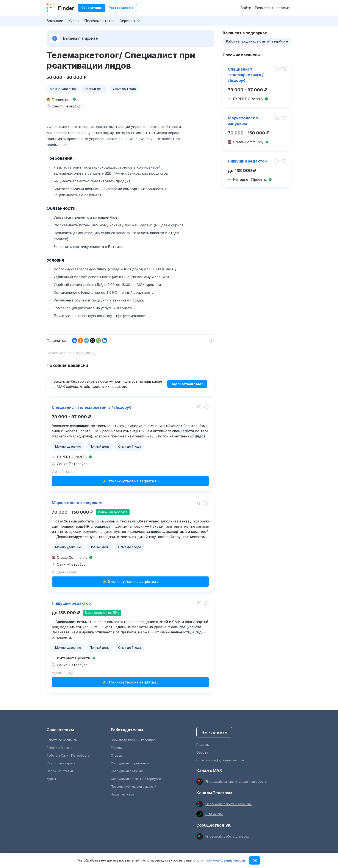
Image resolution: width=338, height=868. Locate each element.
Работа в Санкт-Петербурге (68, 755)
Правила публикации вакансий (134, 787)
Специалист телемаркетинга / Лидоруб (92, 407)
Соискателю (92, 8)
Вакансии (55, 21)
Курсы (74, 21)
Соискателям (60, 730)
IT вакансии (214, 814)
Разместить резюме (272, 8)
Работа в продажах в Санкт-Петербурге (257, 41)
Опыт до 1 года (124, 89)
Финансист (61, 99)
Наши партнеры (123, 794)
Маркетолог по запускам (77, 503)
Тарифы (117, 748)
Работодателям (127, 730)
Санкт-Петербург (67, 106)
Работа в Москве (59, 748)
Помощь (203, 745)
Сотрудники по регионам (130, 763)
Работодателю (121, 8)
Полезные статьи (99, 21)
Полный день (94, 89)
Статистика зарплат (62, 763)
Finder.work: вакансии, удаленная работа (236, 782)
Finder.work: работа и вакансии (228, 804)
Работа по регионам (62, 740)
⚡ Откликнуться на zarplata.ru (130, 481)
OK (255, 860)
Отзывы (117, 755)
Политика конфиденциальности (220, 760)
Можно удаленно (63, 89)
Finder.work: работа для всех (227, 836)
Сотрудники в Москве (127, 771)
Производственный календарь (134, 740)
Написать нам (214, 732)
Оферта (202, 752)
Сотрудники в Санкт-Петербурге (136, 779)
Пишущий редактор (71, 603)
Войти (246, 8)
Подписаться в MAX (187, 384)
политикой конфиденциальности (220, 860)
